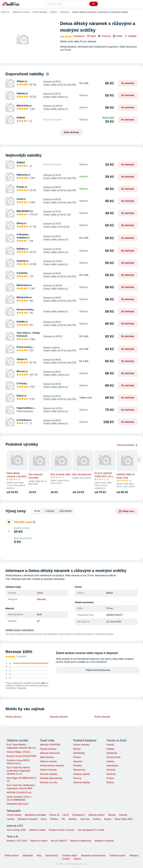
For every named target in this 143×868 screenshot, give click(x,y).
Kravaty (110, 745)
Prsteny (77, 757)
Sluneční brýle (113, 757)
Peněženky (112, 753)
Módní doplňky (40, 12)
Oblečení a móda (21, 12)
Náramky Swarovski (50, 753)
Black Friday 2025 (124, 819)
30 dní (37, 511)
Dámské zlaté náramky (51, 778)
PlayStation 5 (79, 815)
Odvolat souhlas (117, 856)
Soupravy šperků (82, 774)
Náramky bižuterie (59, 717)
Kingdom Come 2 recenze (62, 830)
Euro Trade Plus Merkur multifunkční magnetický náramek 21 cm (19, 771)
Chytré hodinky (14, 815)
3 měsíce (50, 511)
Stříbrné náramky (49, 761)
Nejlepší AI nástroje (104, 841)
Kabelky (110, 749)
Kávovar (123, 815)
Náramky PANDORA (50, 745)
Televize (112, 815)
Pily (63, 819)
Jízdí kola (85, 819)
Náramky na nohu (49, 782)
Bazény (108, 819)
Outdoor (97, 819)
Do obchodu (128, 83)
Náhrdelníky (79, 753)
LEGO (66, 815)
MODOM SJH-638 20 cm (19, 793)
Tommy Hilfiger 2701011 (19, 752)
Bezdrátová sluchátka (35, 815)
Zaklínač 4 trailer (37, 830)
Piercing (77, 778)
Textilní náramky (102, 717)
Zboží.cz (5, 12)
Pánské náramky (48, 749)
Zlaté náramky (47, 757)
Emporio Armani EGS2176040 (22, 756)
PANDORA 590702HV (18, 804)
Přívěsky (77, 766)
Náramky (65, 12)
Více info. (22, 688)
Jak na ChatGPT (59, 841)
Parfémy (54, 819)
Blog (39, 856)
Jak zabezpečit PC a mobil (91, 830)
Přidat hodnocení (25, 411)
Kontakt (66, 859)
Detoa (40, 593)
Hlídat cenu (126, 511)
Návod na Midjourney (81, 841)
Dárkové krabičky (82, 782)
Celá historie (65, 511)
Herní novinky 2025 (16, 830)
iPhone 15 (54, 815)
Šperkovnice (79, 770)
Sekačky (73, 819)
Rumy (44, 819)
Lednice (11, 819)
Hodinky (110, 761)
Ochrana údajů (70, 856)
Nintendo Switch (96, 815)
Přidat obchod (12, 856)
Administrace (52, 856)
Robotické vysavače (28, 819)
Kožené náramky (48, 770)
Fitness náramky (81, 745)
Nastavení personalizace (93, 856)
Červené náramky (49, 774)
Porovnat (104, 36)
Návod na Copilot (39, 841)
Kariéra (77, 859)
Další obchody (71, 132)
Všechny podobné (127, 445)
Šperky (54, 12)
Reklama (134, 856)
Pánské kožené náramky (52, 766)
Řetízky (77, 749)
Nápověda (28, 856)
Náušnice (78, 761)
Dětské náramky (14, 717)
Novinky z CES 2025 (17, 841)
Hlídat (118, 36)
